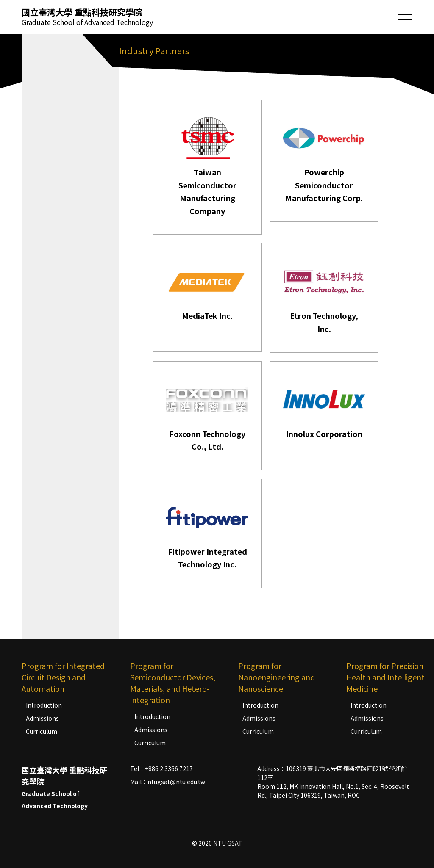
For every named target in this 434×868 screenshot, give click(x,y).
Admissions (42, 718)
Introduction (44, 705)
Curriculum (42, 731)
